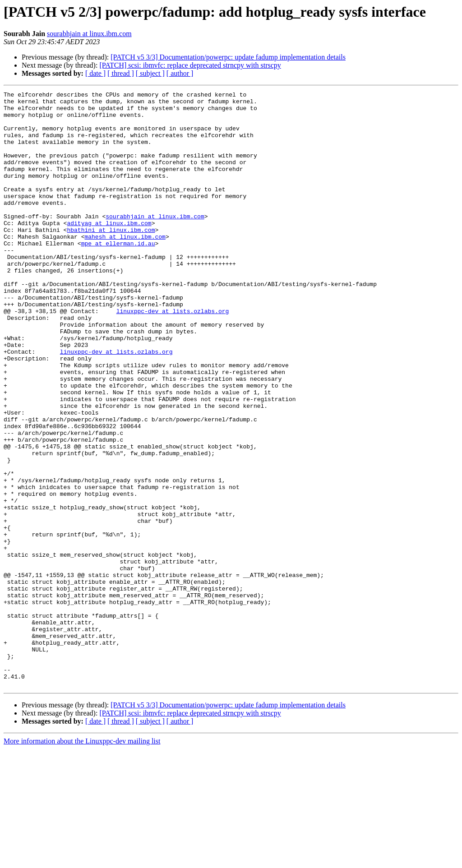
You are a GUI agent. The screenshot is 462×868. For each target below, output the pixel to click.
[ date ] (95, 73)
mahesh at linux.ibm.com (125, 266)
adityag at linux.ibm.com (109, 250)
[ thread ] (121, 73)
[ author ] (180, 73)
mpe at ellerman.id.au (118, 274)
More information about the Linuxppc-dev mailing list (82, 860)
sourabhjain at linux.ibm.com (89, 34)
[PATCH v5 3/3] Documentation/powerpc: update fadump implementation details (228, 57)
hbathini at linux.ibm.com (111, 258)
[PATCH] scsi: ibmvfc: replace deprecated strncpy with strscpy (190, 65)
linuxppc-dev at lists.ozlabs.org (173, 356)
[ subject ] (150, 73)
